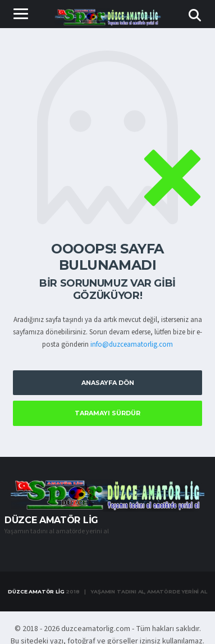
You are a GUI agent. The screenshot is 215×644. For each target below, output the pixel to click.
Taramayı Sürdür (107, 413)
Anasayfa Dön (108, 383)
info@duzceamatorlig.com (132, 344)
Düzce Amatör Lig (36, 591)
